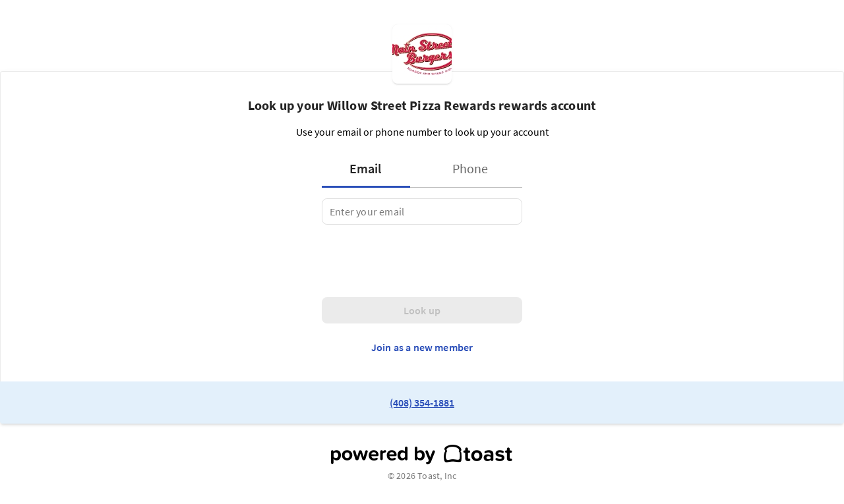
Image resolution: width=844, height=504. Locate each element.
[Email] (422, 211)
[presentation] (422, 261)
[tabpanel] (422, 211)
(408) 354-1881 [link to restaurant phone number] (422, 403)
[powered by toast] (422, 455)
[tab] (370, 169)
